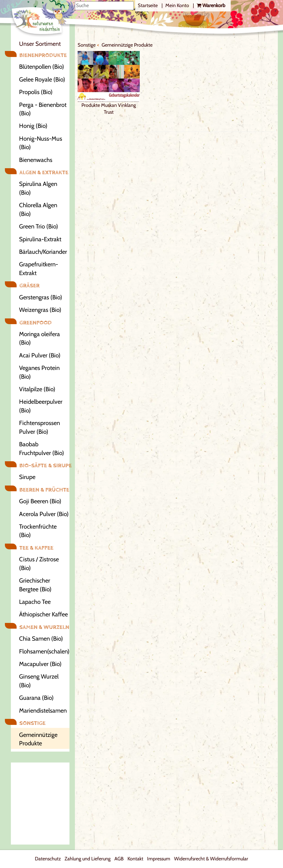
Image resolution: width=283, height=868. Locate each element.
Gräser (29, 286)
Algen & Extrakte (44, 172)
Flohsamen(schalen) (44, 651)
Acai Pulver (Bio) (40, 355)
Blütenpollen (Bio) (42, 67)
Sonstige (32, 723)
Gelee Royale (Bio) (42, 79)
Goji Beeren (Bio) (40, 501)
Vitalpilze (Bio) (37, 389)
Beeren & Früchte (44, 490)
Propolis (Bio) (36, 92)
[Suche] (104, 6)
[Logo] (43, 19)
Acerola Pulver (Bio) (44, 514)
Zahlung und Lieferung (88, 859)
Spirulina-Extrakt (40, 239)
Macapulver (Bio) (40, 664)
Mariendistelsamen (43, 711)
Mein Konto (178, 5)
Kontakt (135, 859)
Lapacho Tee (35, 602)
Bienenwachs (36, 160)
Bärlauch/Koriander (43, 252)
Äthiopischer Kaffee (43, 614)
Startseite (148, 5)
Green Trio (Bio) (39, 226)
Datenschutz (48, 859)
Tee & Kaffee (36, 548)
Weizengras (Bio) (40, 310)
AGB (119, 859)
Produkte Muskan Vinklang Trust (109, 83)
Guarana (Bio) (36, 698)
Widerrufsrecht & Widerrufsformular (211, 859)
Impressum (159, 859)
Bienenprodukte (43, 55)
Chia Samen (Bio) (41, 639)
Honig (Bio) (33, 126)
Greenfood (36, 323)
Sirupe (27, 477)
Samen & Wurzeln (44, 627)
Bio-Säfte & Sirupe (44, 465)
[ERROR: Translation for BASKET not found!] (211, 6)
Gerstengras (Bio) (41, 297)
